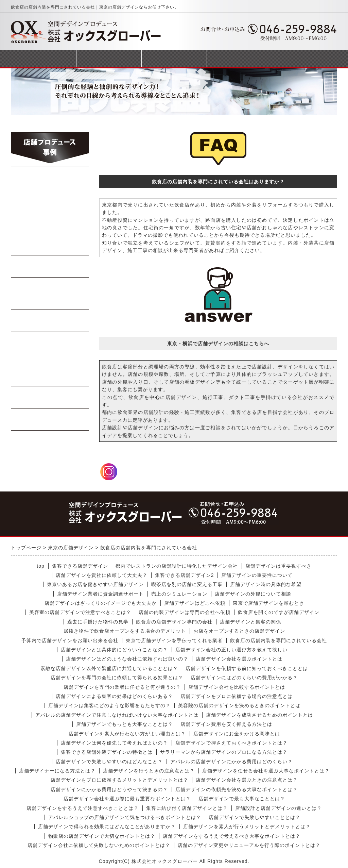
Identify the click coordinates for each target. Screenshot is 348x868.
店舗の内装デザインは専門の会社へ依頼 (185, 612)
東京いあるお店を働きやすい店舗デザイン (95, 584)
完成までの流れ (174, 58)
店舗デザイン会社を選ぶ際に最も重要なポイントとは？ (127, 799)
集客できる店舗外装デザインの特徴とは (107, 752)
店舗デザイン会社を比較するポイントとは (237, 687)
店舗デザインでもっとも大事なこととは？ (125, 724)
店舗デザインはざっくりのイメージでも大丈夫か (101, 603)
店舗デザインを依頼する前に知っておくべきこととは (247, 668)
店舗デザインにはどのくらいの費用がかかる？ (244, 678)
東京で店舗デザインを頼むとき (268, 603)
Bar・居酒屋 (50, 244)
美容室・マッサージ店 (50, 370)
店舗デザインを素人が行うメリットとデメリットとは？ (247, 827)
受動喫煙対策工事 (50, 419)
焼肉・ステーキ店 (50, 222)
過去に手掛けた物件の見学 (98, 622)
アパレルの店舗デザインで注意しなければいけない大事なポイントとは (117, 715)
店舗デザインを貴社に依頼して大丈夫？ (102, 575)
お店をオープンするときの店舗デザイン (239, 631)
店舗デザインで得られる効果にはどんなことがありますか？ (107, 827)
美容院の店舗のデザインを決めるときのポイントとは (239, 705)
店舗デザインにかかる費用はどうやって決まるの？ (109, 789)
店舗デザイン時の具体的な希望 (266, 584)
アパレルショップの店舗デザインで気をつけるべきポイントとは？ (125, 817)
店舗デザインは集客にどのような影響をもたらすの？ (109, 705)
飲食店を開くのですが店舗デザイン (279, 612)
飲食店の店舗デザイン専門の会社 (174, 622)
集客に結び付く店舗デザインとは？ (187, 808)
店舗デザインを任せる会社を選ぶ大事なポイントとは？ (266, 771)
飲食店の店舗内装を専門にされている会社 (279, 640)
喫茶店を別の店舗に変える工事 (187, 584)
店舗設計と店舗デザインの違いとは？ (279, 808)
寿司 (50, 266)
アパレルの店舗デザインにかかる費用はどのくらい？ (231, 762)
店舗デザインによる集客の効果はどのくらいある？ (114, 696)
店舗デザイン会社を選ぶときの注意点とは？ (247, 780)
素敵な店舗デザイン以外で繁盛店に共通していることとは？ (109, 668)
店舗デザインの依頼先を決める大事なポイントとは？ (237, 789)
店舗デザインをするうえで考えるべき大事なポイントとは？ (232, 836)
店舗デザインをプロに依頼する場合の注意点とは (237, 696)
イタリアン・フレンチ (50, 294)
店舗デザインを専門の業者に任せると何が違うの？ (122, 687)
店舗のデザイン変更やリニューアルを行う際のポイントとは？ (249, 845)
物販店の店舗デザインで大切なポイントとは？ (102, 836)
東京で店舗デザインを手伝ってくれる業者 (174, 640)
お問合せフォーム (304, 58)
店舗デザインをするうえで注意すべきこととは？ (83, 808)
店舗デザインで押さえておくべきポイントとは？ (231, 743)
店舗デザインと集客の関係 (250, 622)
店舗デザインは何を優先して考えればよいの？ (114, 743)
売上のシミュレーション (179, 594)
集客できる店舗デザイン (80, 566)
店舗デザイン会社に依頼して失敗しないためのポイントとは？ (99, 845)
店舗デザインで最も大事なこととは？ (242, 799)
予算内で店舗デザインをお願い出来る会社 (70, 640)
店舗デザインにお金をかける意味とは (237, 734)
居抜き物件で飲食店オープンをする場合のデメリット (125, 631)
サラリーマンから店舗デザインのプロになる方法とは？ (224, 752)
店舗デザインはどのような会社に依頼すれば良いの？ (127, 659)
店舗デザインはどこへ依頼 (195, 603)
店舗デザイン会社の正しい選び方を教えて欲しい (231, 650)
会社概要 (239, 58)
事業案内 (109, 58)
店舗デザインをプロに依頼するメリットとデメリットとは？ (119, 780)
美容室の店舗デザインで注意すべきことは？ (80, 612)
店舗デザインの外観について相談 (253, 594)
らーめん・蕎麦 (50, 178)
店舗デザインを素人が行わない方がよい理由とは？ (127, 734)
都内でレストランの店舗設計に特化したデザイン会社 (177, 566)
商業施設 (50, 397)
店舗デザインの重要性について (257, 575)
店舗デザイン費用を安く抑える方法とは (226, 724)
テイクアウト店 (50, 343)
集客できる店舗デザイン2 (185, 575)
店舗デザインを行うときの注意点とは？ (149, 771)
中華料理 (50, 200)
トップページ (43, 58)
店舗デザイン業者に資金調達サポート (100, 594)
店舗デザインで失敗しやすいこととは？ (255, 817)
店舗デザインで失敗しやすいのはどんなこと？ (109, 762)
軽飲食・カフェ (50, 321)
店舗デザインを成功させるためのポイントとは (259, 715)
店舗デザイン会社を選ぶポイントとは (239, 659)
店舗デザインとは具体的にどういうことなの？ (114, 650)
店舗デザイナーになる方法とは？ (57, 771)
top (40, 566)
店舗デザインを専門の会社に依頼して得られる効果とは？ (117, 678)
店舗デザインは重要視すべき (279, 566)
